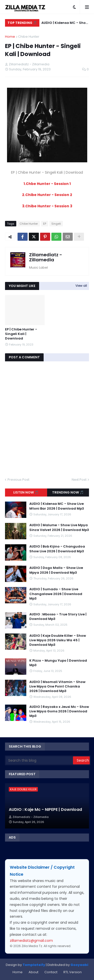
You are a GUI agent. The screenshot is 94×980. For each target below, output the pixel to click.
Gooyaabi (79, 965)
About (33, 972)
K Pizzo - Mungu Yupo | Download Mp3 (58, 663)
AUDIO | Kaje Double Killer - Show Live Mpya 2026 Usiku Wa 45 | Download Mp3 (58, 640)
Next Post (79, 480)
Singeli (56, 224)
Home (10, 37)
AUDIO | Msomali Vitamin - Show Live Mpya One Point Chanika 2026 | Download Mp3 (57, 687)
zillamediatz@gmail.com (31, 941)
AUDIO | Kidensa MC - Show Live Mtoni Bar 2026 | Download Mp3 (65, 23)
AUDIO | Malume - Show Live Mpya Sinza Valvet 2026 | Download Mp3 (59, 527)
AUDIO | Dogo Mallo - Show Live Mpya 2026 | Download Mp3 (56, 570)
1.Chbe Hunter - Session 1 (47, 184)
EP (45, 224)
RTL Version (73, 972)
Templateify (34, 965)
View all (81, 286)
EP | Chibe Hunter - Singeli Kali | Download (21, 334)
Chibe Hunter (29, 37)
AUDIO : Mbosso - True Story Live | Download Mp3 (58, 617)
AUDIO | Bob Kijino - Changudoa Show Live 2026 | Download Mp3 (57, 549)
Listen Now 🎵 (26, 492)
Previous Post (18, 480)
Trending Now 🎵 (68, 492)
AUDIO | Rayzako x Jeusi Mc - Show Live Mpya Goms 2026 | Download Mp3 (59, 711)
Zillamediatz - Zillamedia (46, 257)
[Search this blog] (39, 760)
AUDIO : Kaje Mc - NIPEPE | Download (45, 810)
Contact (51, 972)
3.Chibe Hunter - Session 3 (47, 206)
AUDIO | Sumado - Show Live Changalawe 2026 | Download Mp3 (56, 594)
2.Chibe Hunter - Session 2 (47, 195)
